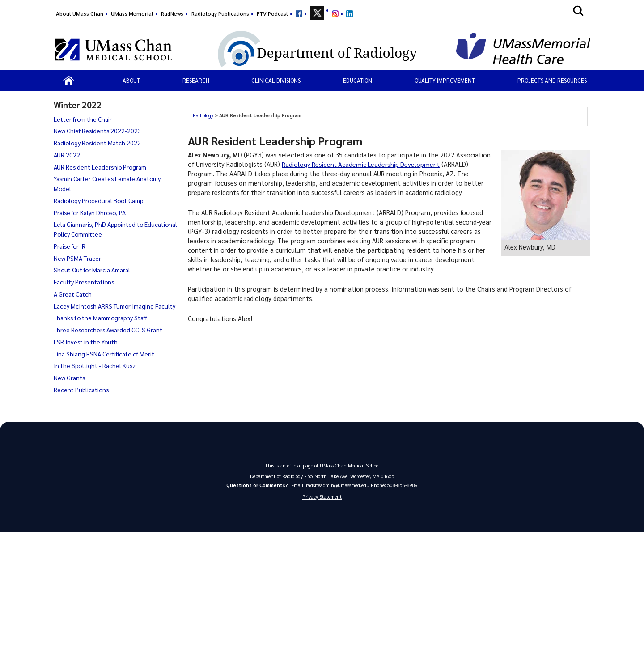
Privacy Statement (322, 497)
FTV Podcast (272, 13)
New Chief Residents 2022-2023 (97, 131)
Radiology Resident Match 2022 (97, 143)
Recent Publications (81, 390)
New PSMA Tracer (77, 258)
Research (196, 80)
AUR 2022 (67, 155)
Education (358, 80)
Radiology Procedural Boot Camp (98, 200)
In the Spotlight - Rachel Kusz (95, 365)
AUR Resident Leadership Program (100, 167)
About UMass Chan (80, 13)
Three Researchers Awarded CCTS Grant (108, 330)
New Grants (69, 378)
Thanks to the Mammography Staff (100, 318)
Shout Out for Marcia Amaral (92, 270)
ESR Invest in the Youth (86, 342)
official (294, 465)
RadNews (172, 13)
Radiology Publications (220, 13)
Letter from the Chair (83, 119)
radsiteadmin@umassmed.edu (338, 485)
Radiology (203, 115)
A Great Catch (73, 294)
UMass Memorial (132, 13)
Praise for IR (70, 246)
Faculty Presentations (84, 282)
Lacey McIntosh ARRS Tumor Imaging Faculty (114, 306)
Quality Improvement (445, 80)
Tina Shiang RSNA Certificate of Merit (104, 354)
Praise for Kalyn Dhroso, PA (90, 212)
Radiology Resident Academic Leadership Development (362, 164)
